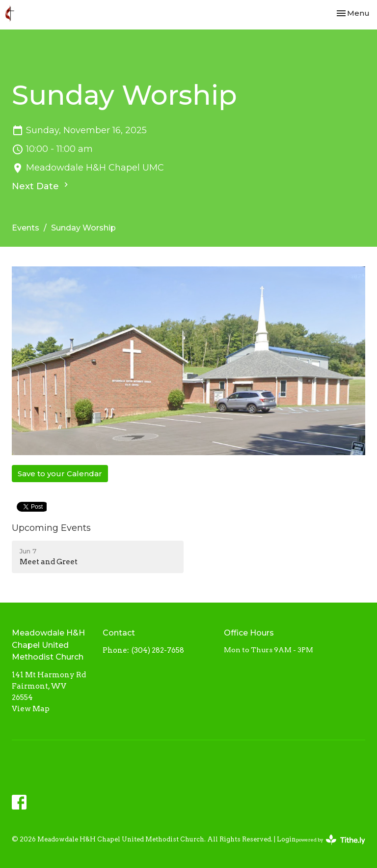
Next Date (41, 186)
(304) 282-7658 (158, 650)
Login (286, 839)
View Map (31, 709)
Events (26, 228)
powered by (331, 840)
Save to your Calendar (60, 474)
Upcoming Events (51, 528)
